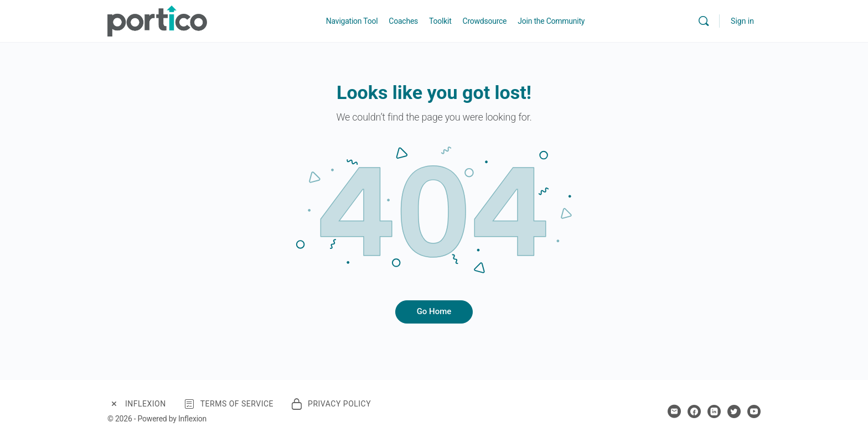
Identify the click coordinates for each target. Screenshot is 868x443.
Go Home (434, 311)
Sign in (742, 21)
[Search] (704, 21)
